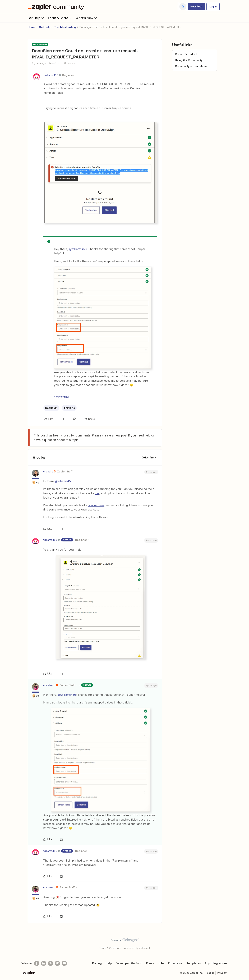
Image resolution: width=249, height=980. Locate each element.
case (96, 505)
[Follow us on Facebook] (37, 963)
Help (109, 963)
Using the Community (189, 60)
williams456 (51, 75)
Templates (194, 963)
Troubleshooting (65, 27)
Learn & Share (60, 18)
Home (32, 27)
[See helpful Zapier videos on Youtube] (64, 963)
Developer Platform (129, 963)
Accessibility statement (137, 948)
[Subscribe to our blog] (50, 963)
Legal (210, 973)
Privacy (222, 973)
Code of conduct (186, 54)
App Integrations (216, 963)
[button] (196, 7)
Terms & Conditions (110, 948)
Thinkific (69, 408)
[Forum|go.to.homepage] (57, 7)
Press (150, 963)
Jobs (161, 963)
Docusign (51, 408)
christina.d (49, 685)
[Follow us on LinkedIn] (44, 963)
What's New (87, 18)
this (97, 493)
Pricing (97, 963)
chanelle (48, 471)
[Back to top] (242, 943)
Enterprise (175, 963)
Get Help (36, 18)
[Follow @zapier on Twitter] (57, 963)
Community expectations (191, 66)
